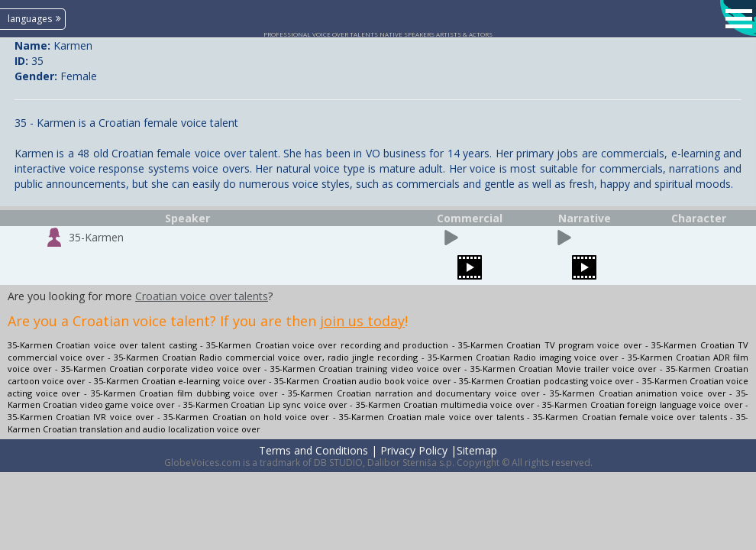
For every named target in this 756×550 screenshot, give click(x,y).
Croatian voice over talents (202, 296)
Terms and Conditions (313, 450)
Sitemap (477, 450)
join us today (362, 321)
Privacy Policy (414, 450)
